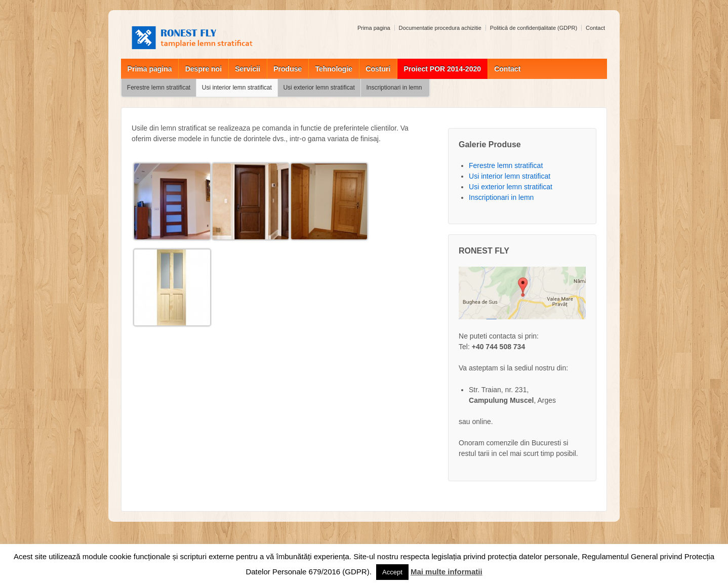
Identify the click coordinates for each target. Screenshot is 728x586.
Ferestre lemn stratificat (159, 88)
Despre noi (204, 69)
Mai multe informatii (447, 572)
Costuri (378, 69)
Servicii (248, 69)
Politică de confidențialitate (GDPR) (534, 28)
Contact (595, 28)
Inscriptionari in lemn (394, 88)
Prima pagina (374, 28)
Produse (288, 69)
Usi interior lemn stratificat (237, 88)
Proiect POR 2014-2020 (442, 69)
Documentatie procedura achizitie (440, 28)
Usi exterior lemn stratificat (319, 88)
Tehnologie (334, 69)
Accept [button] (392, 572)
